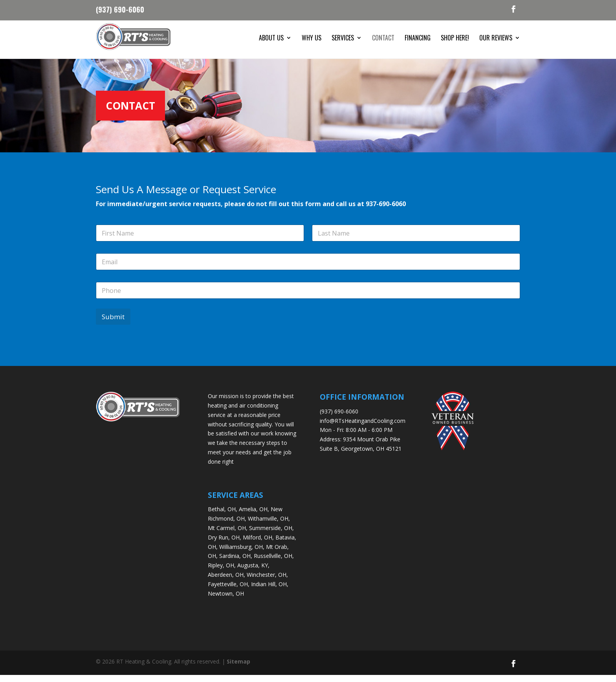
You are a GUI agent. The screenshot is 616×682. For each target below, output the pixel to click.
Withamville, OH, (269, 526)
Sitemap (238, 668)
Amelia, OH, (254, 517)
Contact (383, 39)
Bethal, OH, (223, 517)
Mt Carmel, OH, (228, 535)
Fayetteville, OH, (229, 591)
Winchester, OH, (267, 582)
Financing (418, 39)
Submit (113, 324)
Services (343, 39)
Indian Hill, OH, (270, 591)
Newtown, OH (226, 601)
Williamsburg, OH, (242, 554)
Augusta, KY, (253, 572)
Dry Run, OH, (225, 544)
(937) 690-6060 (120, 9)
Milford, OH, (258, 544)
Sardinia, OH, (236, 563)
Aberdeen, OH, (226, 582)
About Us (271, 39)
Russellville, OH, (274, 563)
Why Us (312, 39)
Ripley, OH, (222, 572)
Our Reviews (496, 39)
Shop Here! (455, 39)
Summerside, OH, (271, 535)
